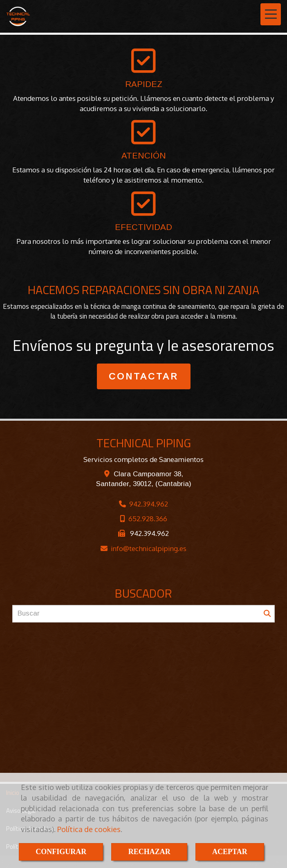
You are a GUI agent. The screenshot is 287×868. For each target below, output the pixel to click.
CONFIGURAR (61, 852)
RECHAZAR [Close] (149, 852)
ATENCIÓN (144, 156)
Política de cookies (89, 829)
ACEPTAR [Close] (230, 852)
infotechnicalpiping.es (149, 548)
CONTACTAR (144, 376)
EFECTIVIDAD (143, 227)
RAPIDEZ (144, 84)
